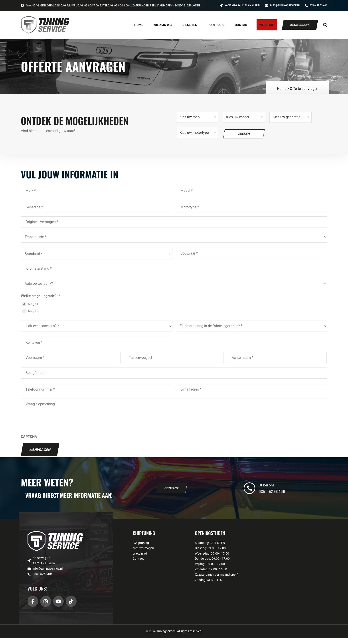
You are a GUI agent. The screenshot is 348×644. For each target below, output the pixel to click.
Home (139, 25)
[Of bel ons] (249, 494)
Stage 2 (33, 311)
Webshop (267, 25)
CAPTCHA (29, 443)
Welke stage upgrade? (40, 296)
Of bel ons (267, 491)
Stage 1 (33, 304)
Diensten (190, 25)
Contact (242, 25)
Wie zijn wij (163, 25)
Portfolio (216, 25)
